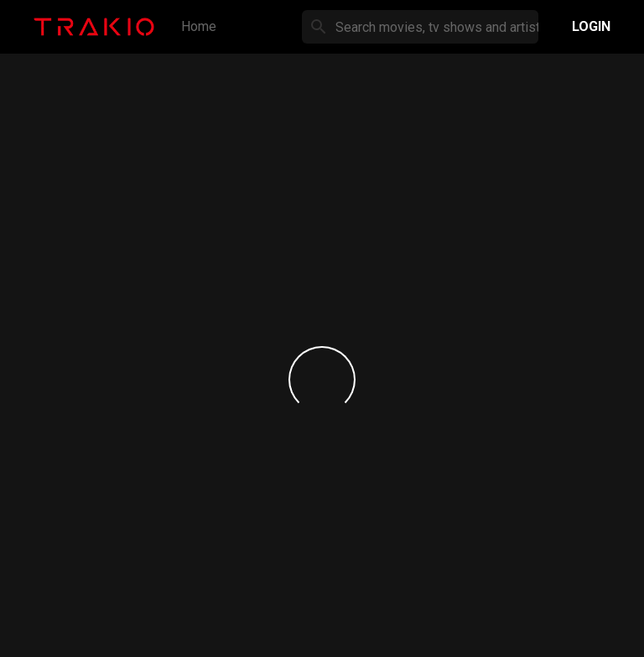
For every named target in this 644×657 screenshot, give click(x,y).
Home (199, 26)
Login (591, 26)
